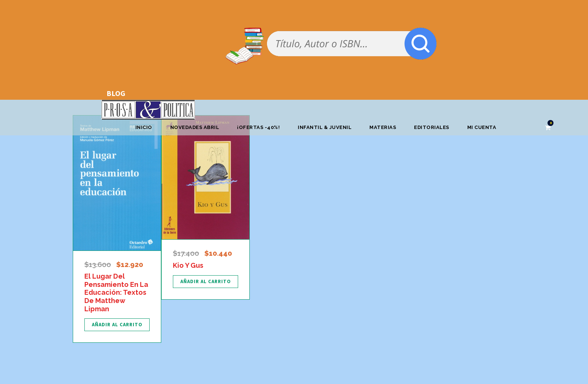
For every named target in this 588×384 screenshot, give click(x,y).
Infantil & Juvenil (325, 127)
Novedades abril (195, 127)
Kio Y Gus (188, 265)
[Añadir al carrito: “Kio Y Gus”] (205, 282)
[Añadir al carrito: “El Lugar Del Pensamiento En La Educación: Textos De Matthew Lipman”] (117, 325)
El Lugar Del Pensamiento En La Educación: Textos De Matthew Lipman (116, 292)
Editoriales (432, 127)
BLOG (116, 93)
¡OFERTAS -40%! (258, 127)
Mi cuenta (482, 127)
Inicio (144, 127)
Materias (383, 127)
